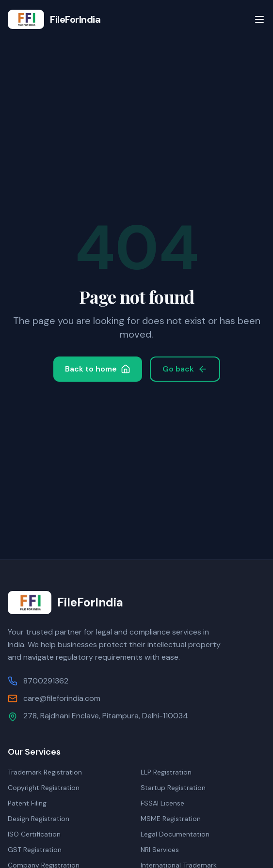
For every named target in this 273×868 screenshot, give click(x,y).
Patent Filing (27, 803)
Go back (185, 369)
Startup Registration (173, 788)
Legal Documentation (175, 834)
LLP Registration (166, 772)
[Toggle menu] (259, 19)
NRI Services (160, 850)
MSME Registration (171, 819)
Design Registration (39, 819)
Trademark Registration (45, 772)
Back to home (98, 369)
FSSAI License (162, 803)
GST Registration (35, 850)
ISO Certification (34, 834)
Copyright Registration (44, 788)
